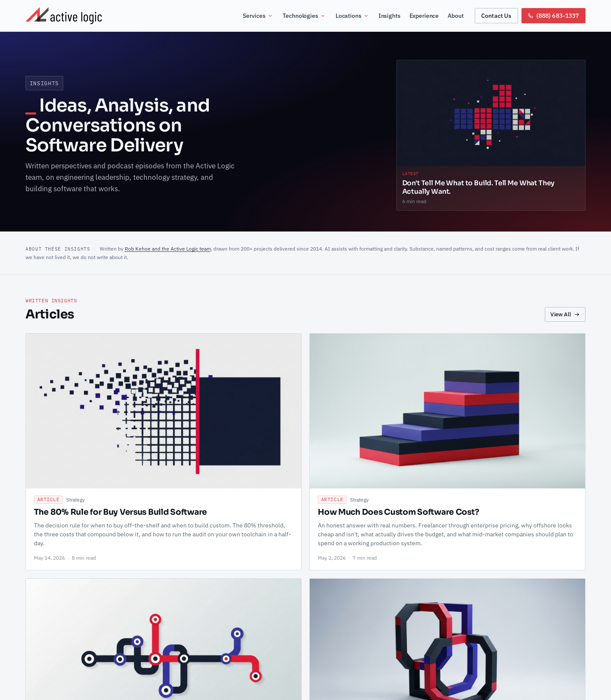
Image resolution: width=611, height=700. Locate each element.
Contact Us (496, 15)
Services (258, 16)
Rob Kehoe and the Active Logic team (168, 248)
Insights (390, 16)
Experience (424, 16)
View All (565, 314)
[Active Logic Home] (64, 16)
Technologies (304, 16)
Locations (352, 16)
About (455, 16)
